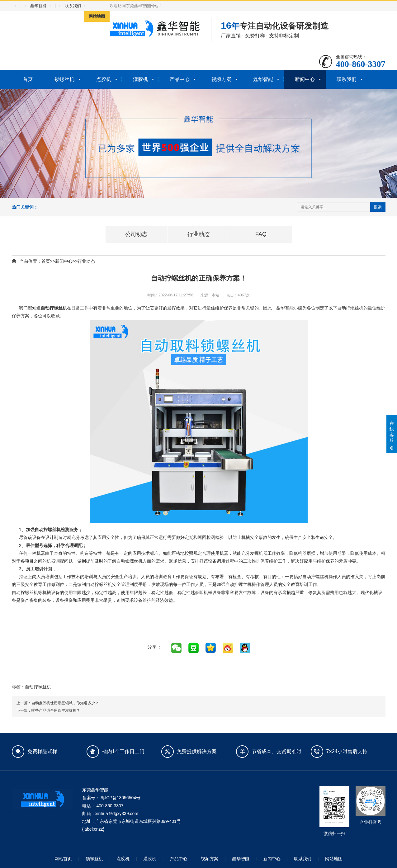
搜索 (378, 207)
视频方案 (221, 79)
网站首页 (63, 859)
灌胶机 (140, 79)
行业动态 (86, 261)
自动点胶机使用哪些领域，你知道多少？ (65, 703)
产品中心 (180, 79)
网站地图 (97, 16)
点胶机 (104, 79)
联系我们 (73, 6)
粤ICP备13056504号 (121, 798)
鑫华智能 (38, 6)
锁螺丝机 (64, 79)
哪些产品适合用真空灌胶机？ (56, 710)
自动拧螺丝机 (38, 687)
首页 (28, 79)
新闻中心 (305, 79)
